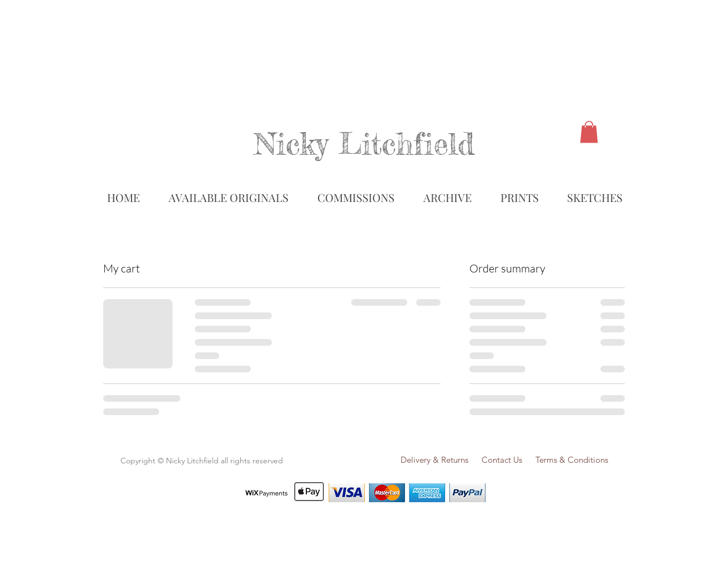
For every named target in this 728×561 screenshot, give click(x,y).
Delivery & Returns (434, 460)
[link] (589, 132)
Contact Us (507, 460)
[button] (447, 198)
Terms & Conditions (572, 460)
